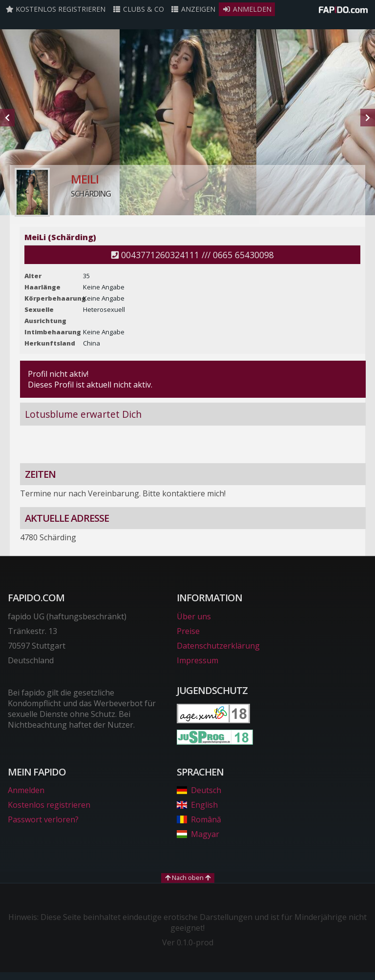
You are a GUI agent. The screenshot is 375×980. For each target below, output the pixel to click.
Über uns (194, 616)
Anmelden (247, 9)
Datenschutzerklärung (218, 646)
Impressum (198, 660)
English (197, 805)
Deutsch (199, 790)
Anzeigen (193, 9)
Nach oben (188, 878)
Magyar (198, 834)
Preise (188, 631)
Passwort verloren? (43, 819)
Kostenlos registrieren (56, 9)
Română (199, 819)
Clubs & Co (138, 9)
